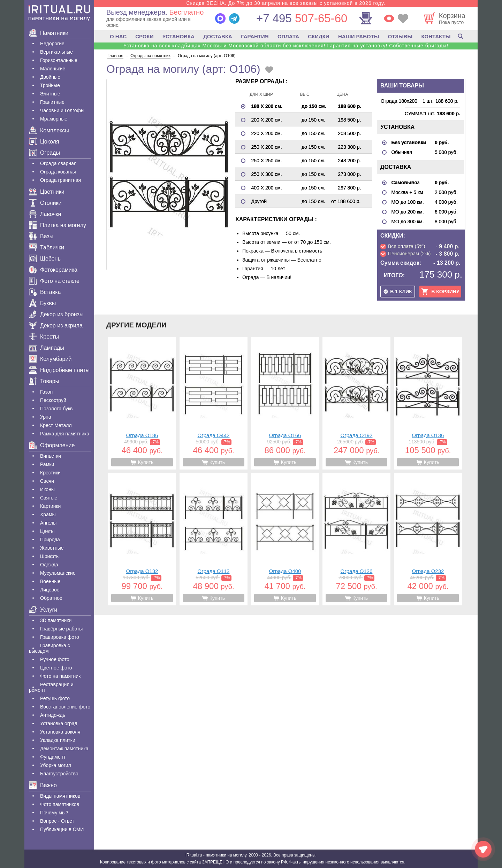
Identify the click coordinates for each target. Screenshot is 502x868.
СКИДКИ (318, 36)
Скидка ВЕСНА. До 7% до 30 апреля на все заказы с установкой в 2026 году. (286, 3)
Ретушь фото (55, 698)
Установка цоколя (60, 732)
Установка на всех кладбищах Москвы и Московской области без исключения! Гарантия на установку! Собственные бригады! (286, 46)
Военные (50, 581)
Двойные (50, 77)
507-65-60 (302, 18)
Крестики (50, 473)
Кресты (44, 337)
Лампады (47, 348)
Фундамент (53, 757)
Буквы (42, 303)
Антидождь (53, 715)
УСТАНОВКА (178, 36)
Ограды (44, 153)
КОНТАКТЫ (436, 36)
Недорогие (52, 44)
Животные (52, 548)
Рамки (47, 464)
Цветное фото (56, 668)
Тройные (50, 85)
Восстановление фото (65, 707)
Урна (46, 417)
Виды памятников (60, 796)
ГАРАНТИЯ (255, 36)
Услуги (43, 610)
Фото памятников (60, 804)
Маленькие (53, 69)
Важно (43, 785)
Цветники (47, 192)
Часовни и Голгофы (62, 110)
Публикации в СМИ (62, 829)
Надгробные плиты (59, 370)
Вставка (45, 292)
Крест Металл (56, 425)
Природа (50, 540)
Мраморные (54, 119)
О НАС (118, 36)
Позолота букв (56, 409)
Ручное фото (55, 659)
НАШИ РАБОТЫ (359, 36)
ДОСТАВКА (218, 36)
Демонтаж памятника (64, 749)
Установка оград (59, 723)
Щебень (45, 259)
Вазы (41, 236)
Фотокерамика (53, 270)
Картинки (50, 506)
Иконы (47, 489)
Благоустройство (59, 774)
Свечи (47, 481)
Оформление (52, 445)
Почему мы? (54, 813)
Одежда (49, 565)
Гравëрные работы (61, 629)
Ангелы (48, 523)
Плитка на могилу (58, 225)
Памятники (49, 33)
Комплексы (49, 130)
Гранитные (52, 102)
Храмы (48, 514)
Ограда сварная (58, 163)
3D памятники (56, 620)
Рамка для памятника (65, 434)
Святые (49, 498)
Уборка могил (56, 765)
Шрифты (50, 556)
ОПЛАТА (288, 36)
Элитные (50, 94)
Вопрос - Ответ (57, 821)
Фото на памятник (60, 676)
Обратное (51, 598)
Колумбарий (50, 359)
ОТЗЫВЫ (400, 36)
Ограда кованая (58, 172)
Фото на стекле (54, 281)
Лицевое (50, 590)
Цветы (47, 531)
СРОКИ (144, 36)
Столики (45, 203)
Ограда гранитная (60, 180)
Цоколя (44, 142)
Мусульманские (58, 573)
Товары (44, 381)
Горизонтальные (59, 60)
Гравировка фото (60, 637)
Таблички (47, 247)
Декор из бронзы (56, 314)
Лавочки (45, 214)
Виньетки (51, 456)
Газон (46, 392)
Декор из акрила (56, 325)
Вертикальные (56, 52)
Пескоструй (53, 400)
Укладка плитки (58, 740)
